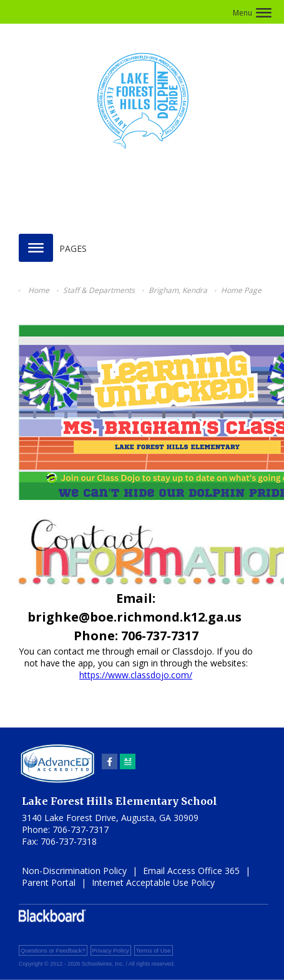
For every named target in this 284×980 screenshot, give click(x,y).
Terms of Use (154, 950)
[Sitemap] (128, 761)
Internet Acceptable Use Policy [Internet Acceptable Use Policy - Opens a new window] (153, 882)
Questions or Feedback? (53, 950)
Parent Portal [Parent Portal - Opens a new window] (49, 882)
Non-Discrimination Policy (74, 871)
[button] (252, 13)
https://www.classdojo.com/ (136, 675)
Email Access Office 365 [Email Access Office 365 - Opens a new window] (191, 871)
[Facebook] (110, 761)
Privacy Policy (111, 950)
